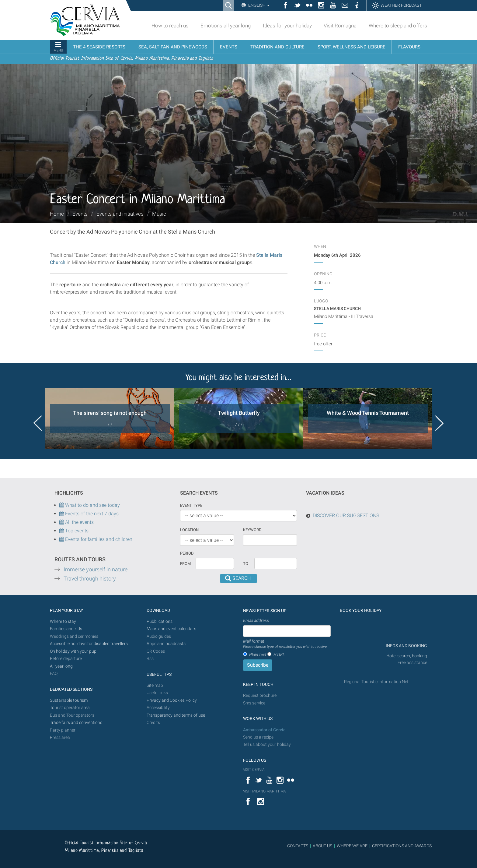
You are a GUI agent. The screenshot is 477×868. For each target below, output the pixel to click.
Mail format (285, 644)
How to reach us (170, 26)
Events (80, 214)
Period (187, 553)
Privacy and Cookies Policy (172, 700)
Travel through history (90, 579)
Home (57, 214)
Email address (256, 620)
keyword (252, 530)
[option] (110, 418)
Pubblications (160, 621)
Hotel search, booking (407, 656)
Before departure (66, 659)
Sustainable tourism (69, 700)
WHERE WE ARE (352, 846)
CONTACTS (298, 846)
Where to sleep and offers (398, 26)
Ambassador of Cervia (264, 730)
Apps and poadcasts (166, 644)
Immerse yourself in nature (96, 570)
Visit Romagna (340, 26)
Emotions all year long (226, 26)
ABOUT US (322, 846)
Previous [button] (38, 423)
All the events (79, 522)
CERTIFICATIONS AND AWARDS (402, 846)
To (246, 564)
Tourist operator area (70, 708)
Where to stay (63, 621)
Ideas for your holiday (287, 26)
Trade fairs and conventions (76, 723)
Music (159, 214)
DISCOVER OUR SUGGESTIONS (346, 515)
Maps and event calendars (171, 629)
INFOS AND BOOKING (406, 646)
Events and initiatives (120, 214)
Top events (76, 531)
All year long (61, 666)
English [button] (258, 5)
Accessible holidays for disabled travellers (89, 644)
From (185, 564)
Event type (191, 505)
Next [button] (439, 423)
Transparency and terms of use (176, 715)
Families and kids (66, 629)
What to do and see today (90, 505)
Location (189, 530)
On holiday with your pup (73, 651)
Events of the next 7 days (92, 514)
